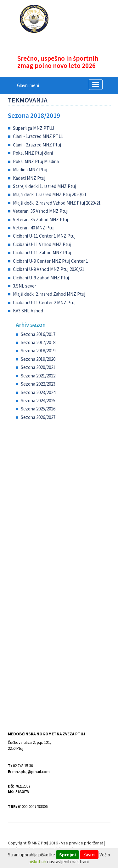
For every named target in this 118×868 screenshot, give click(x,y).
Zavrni (89, 855)
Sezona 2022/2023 (38, 384)
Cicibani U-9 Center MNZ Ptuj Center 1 (51, 261)
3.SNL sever (25, 286)
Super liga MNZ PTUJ (34, 128)
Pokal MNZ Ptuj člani (33, 153)
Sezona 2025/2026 (38, 409)
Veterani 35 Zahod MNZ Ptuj (40, 220)
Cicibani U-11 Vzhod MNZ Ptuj (42, 244)
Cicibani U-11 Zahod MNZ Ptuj (42, 253)
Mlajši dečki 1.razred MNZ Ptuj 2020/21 (50, 194)
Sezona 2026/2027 (38, 417)
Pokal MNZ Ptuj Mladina (36, 161)
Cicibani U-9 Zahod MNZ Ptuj (41, 278)
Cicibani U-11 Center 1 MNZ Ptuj (44, 236)
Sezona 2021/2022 (38, 376)
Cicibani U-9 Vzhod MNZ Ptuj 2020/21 (49, 269)
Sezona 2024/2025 (38, 401)
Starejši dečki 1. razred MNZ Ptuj (44, 186)
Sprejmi (67, 855)
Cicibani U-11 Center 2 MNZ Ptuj (44, 302)
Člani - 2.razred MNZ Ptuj (37, 145)
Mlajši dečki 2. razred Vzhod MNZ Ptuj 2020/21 (57, 203)
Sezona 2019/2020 (38, 359)
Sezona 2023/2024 (38, 392)
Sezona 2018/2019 (34, 115)
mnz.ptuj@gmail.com (31, 772)
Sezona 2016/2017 (38, 334)
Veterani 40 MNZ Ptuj (34, 228)
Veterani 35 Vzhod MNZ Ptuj (40, 211)
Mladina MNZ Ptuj (30, 170)
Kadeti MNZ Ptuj (29, 178)
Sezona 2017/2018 (38, 342)
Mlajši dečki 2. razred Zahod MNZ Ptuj (49, 294)
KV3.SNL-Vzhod (28, 311)
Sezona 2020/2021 (38, 367)
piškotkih (37, 862)
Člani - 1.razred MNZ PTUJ (38, 136)
